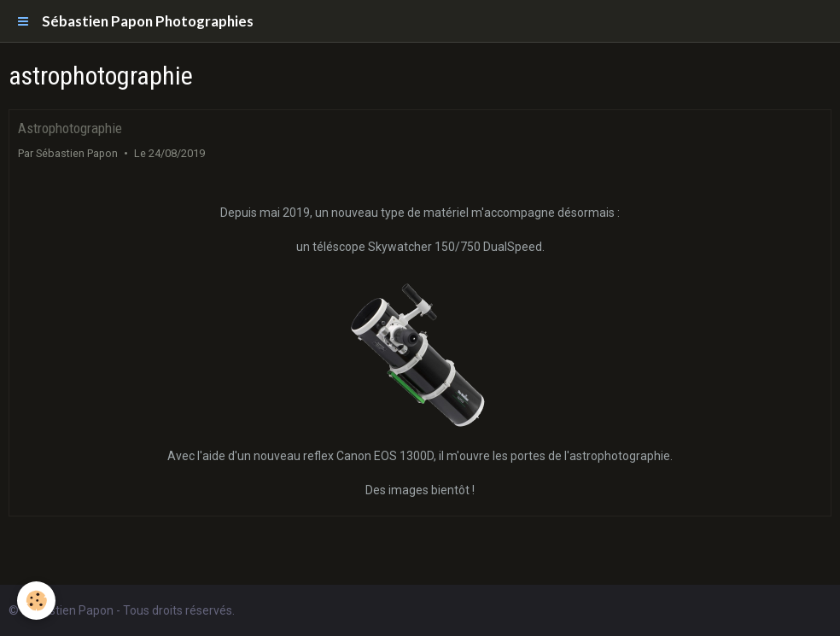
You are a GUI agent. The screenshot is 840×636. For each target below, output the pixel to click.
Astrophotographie (70, 128)
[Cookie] (36, 601)
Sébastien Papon (77, 153)
